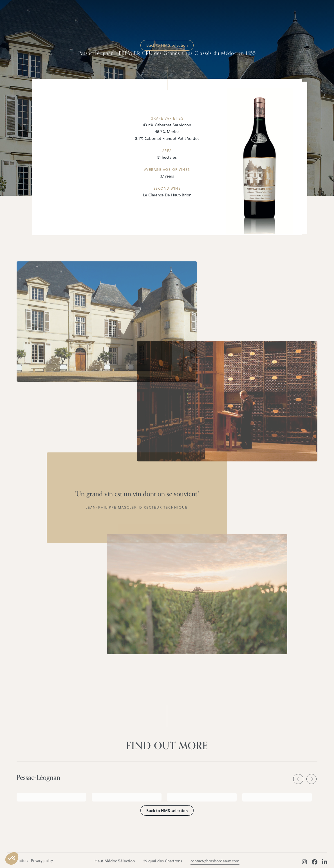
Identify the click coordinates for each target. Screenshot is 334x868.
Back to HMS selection (167, 45)
